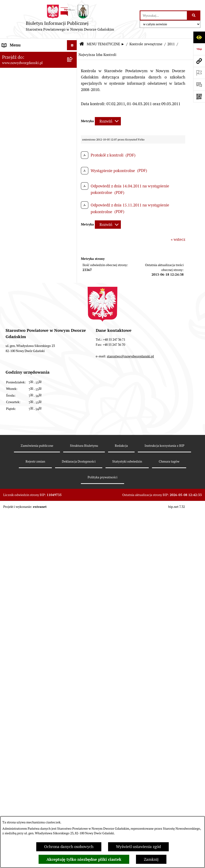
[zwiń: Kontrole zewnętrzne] (73, 331)
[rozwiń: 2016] (73, 473)
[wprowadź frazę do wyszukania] (164, 15)
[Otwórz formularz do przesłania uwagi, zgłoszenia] (199, 85)
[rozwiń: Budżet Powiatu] (73, 93)
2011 (171, 44)
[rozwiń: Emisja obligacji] (73, 106)
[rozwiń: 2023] (73, 382)
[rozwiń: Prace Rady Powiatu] (73, 119)
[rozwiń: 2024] (73, 369)
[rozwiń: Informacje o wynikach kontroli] (73, 627)
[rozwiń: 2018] (73, 447)
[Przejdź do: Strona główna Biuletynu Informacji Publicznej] (82, 44)
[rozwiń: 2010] (73, 589)
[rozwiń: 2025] (73, 357)
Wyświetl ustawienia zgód (138, 847)
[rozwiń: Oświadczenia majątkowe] (73, 183)
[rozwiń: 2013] (73, 511)
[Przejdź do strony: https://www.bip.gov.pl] (199, 49)
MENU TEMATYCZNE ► (106, 44)
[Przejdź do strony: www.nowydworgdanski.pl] (199, 61)
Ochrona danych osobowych (69, 847)
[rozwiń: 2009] (73, 601)
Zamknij (151, 859)
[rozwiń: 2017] (73, 460)
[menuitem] (38, 56)
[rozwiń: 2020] (73, 421)
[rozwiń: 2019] (73, 434)
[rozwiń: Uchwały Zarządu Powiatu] (73, 144)
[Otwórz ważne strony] (199, 73)
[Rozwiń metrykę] (108, 121)
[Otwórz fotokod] (199, 96)
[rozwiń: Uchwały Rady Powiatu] (73, 132)
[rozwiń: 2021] (73, 408)
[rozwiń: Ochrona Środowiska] (73, 305)
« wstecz (178, 239)
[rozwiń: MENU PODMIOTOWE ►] (73, 55)
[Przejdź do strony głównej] (70, 19)
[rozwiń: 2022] (73, 395)
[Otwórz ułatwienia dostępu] (199, 37)
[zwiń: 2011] (73, 537)
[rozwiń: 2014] (73, 498)
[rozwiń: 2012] (73, 524)
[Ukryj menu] (72, 45)
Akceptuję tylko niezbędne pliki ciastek (84, 859)
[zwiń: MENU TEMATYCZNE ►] (73, 66)
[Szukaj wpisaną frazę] (194, 15)
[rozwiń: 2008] (73, 614)
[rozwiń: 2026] (73, 344)
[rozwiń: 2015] (73, 486)
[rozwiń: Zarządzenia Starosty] (73, 157)
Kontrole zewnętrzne (146, 44)
